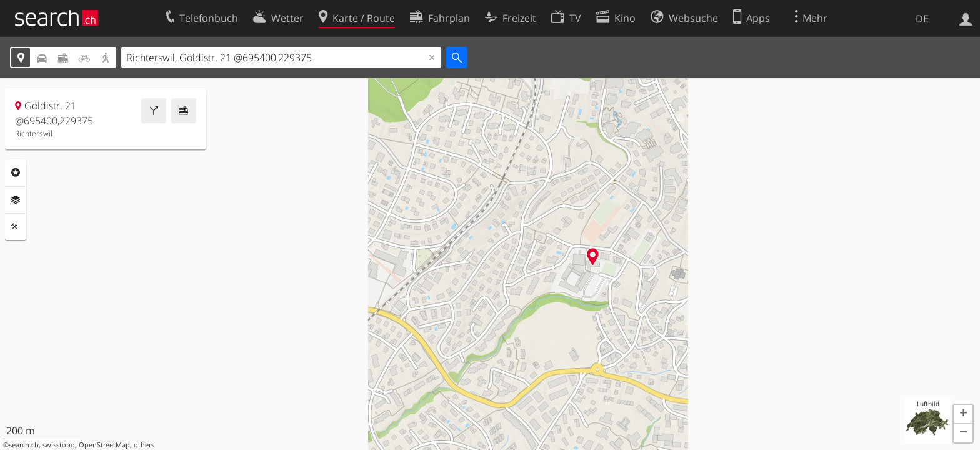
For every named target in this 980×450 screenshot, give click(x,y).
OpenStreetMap (104, 445)
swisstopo (59, 445)
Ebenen (16, 200)
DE (922, 19)
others (144, 445)
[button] (963, 414)
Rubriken (16, 172)
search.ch (24, 445)
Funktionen (16, 227)
